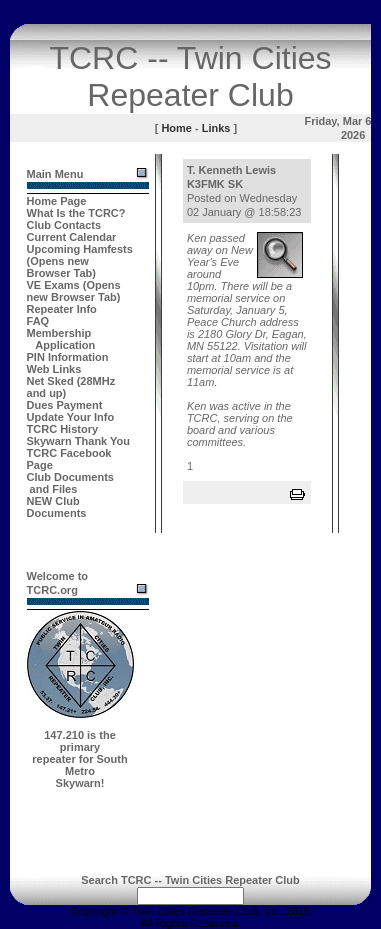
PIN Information (68, 357)
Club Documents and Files (70, 483)
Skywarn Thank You (79, 441)
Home (176, 128)
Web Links (54, 369)
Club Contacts (64, 225)
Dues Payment (65, 405)
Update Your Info (71, 417)
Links (216, 128)
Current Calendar (72, 237)
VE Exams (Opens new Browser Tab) (74, 291)
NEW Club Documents (57, 507)
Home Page (57, 201)
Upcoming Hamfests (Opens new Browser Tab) (80, 261)
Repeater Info (62, 309)
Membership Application (61, 339)
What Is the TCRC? (76, 213)
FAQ (38, 321)
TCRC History (63, 429)
